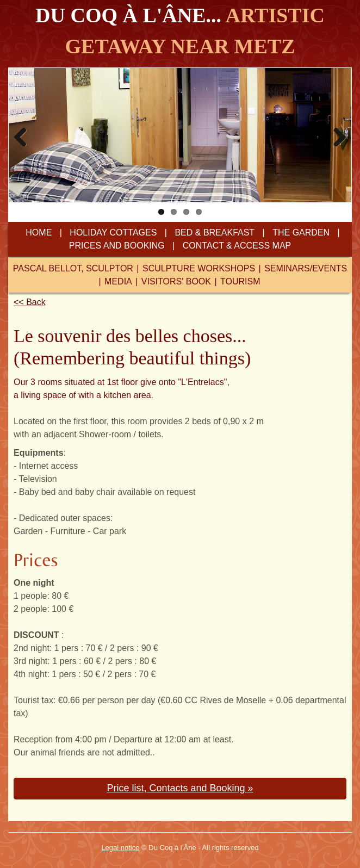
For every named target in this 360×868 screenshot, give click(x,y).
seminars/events (306, 268)
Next (336, 134)
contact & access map (237, 246)
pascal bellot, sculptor (73, 268)
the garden (301, 232)
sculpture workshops (198, 268)
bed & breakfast (215, 232)
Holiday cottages (113, 232)
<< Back (30, 302)
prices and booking (117, 246)
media (118, 281)
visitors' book (176, 281)
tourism (240, 281)
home (39, 232)
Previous (24, 134)
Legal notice (120, 848)
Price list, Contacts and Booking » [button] (180, 788)
